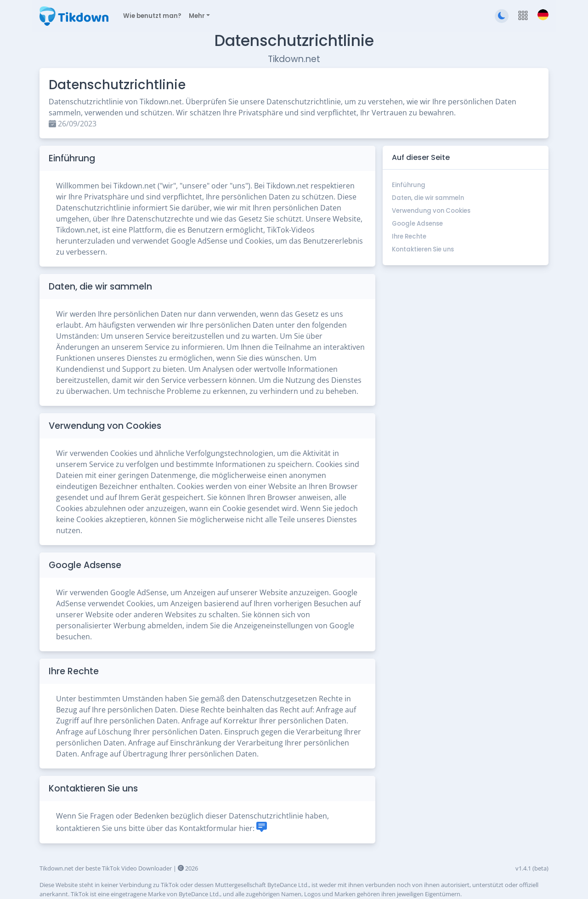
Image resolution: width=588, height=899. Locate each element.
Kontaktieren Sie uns (423, 249)
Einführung (409, 185)
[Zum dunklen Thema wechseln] (502, 16)
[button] (523, 16)
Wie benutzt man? (152, 16)
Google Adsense (417, 224)
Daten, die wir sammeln (428, 198)
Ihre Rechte (409, 236)
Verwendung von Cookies (431, 211)
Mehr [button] (197, 16)
